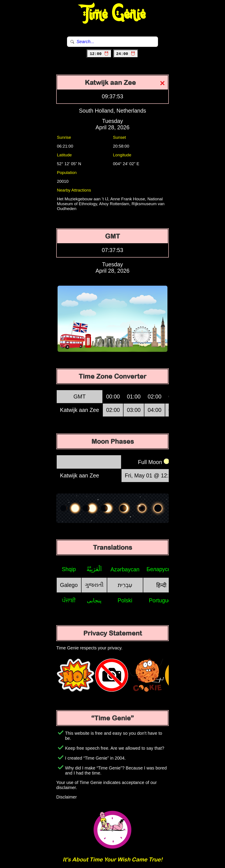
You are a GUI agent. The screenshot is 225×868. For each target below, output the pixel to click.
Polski (125, 600)
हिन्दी (161, 585)
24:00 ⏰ (126, 54)
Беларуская (161, 569)
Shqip (69, 569)
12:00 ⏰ (99, 54)
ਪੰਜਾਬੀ (69, 600)
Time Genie (113, 14)
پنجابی (94, 600)
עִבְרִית (125, 585)
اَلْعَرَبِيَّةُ (94, 569)
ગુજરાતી (94, 585)
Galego (69, 585)
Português (161, 600)
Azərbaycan (125, 569)
